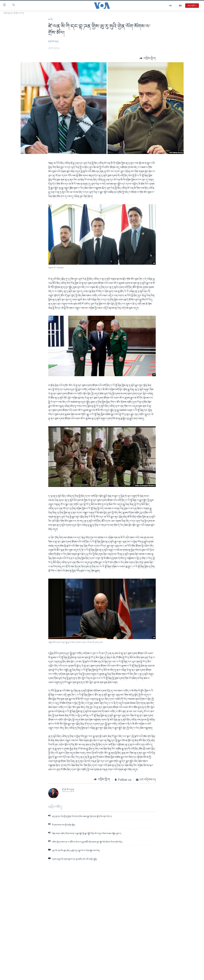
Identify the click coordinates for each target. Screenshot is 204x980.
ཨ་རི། (51, 20)
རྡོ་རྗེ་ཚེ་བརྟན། (53, 42)
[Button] (148, 58)
